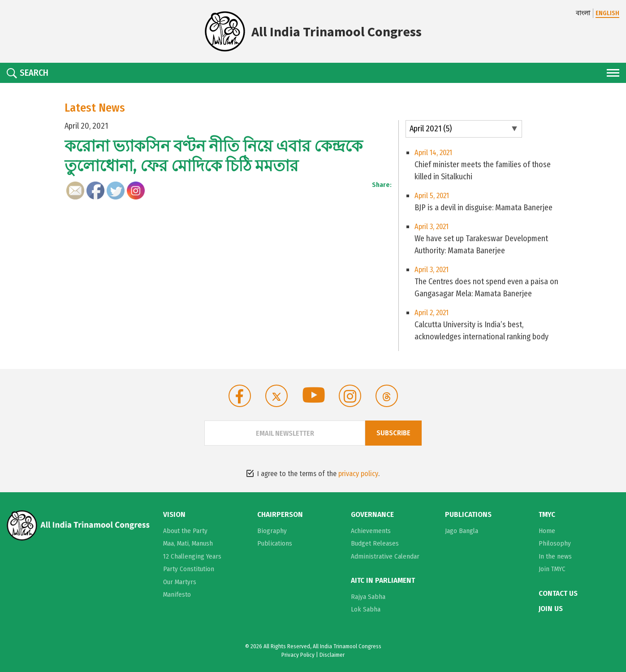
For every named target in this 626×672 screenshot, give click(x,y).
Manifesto (177, 594)
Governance (372, 515)
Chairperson (280, 515)
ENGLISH (607, 13)
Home (547, 531)
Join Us (551, 609)
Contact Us (558, 594)
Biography (272, 531)
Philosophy (555, 543)
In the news (555, 556)
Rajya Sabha (368, 597)
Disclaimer (332, 655)
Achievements (371, 531)
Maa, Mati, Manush (188, 543)
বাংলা (583, 13)
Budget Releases (375, 543)
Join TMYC (552, 569)
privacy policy (358, 474)
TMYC (547, 515)
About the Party (185, 531)
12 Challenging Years (192, 556)
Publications (275, 543)
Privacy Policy (298, 655)
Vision (174, 515)
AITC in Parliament (383, 581)
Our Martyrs (180, 582)
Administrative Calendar (385, 556)
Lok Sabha (366, 609)
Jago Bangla (462, 531)
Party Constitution (189, 569)
